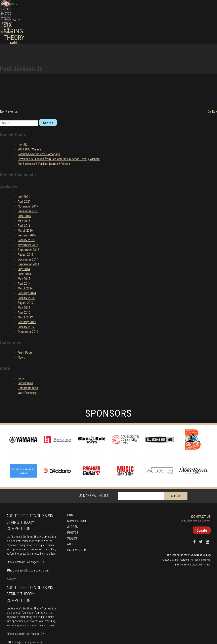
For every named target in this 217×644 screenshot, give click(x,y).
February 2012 (27, 291)
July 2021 (24, 165)
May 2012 (24, 276)
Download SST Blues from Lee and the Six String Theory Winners (59, 127)
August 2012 (26, 271)
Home (126, 25)
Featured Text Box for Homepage (39, 123)
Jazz (174, 523)
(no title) (23, 113)
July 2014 (24, 238)
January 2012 (26, 295)
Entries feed (25, 352)
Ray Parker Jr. (9, 80)
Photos (166, 25)
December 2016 (28, 180)
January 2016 (26, 209)
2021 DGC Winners (29, 118)
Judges (154, 25)
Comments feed (28, 356)
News (21, 326)
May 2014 (24, 247)
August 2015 (26, 223)
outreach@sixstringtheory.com (32, 539)
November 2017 (28, 175)
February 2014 (27, 262)
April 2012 (24, 281)
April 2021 (24, 170)
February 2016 (27, 204)
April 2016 (24, 194)
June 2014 (24, 242)
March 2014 (25, 257)
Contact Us (201, 485)
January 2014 (26, 266)
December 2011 (28, 300)
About (187, 25)
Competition (140, 25)
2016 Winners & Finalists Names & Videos (44, 132)
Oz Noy (212, 80)
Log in (21, 347)
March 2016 (25, 199)
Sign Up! (176, 464)
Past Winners (202, 25)
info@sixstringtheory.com (29, 611)
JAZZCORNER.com (201, 523)
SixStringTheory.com (180, 528)
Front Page (25, 321)
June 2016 (24, 185)
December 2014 (28, 228)
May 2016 (24, 189)
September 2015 (28, 218)
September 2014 (28, 233)
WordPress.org (27, 361)
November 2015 (28, 213)
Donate (195, 6)
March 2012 (25, 286)
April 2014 (24, 252)
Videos (177, 25)
